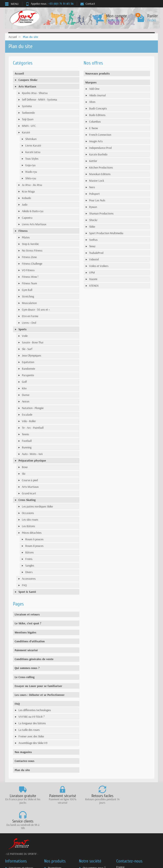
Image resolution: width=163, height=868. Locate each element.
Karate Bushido (98, 154)
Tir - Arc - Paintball (33, 428)
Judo (25, 205)
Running (27, 447)
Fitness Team (29, 283)
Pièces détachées (32, 533)
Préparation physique (32, 460)
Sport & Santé (27, 592)
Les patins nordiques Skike (37, 506)
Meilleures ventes (58, 853)
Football (27, 441)
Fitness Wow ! (30, 277)
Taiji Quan (28, 119)
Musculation (29, 303)
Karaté (26, 132)
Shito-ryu (31, 178)
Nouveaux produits (98, 73)
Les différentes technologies (35, 710)
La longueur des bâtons (32, 723)
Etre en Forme (30, 316)
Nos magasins (23, 752)
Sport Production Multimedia (106, 233)
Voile (25, 336)
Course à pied (30, 480)
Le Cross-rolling (25, 677)
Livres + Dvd (29, 323)
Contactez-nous (25, 761)
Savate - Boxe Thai (33, 342)
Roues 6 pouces (34, 539)
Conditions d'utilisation (30, 641)
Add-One (94, 89)
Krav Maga (28, 191)
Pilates (26, 237)
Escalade (27, 415)
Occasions (28, 513)
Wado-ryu (31, 172)
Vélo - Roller (29, 421)
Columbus (95, 122)
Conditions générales (21, 853)
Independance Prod (100, 148)
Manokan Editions (100, 174)
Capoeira (27, 218)
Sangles (30, 565)
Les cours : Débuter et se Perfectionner (40, 695)
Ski (24, 474)
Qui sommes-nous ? (27, 668)
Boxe (25, 467)
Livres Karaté (33, 145)
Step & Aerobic (30, 244)
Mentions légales (25, 632)
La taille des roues (29, 730)
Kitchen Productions (101, 167)
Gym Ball (27, 290)
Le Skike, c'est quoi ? (28, 623)
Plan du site (22, 770)
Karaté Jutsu (33, 152)
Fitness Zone (29, 257)
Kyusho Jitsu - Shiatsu (35, 93)
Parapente (28, 375)
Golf (24, 382)
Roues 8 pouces (34, 546)
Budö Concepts (98, 108)
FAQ (24, 585)
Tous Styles (32, 159)
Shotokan (31, 139)
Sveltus (93, 240)
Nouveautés (55, 848)
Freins (29, 559)
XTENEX (94, 286)
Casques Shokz (28, 80)
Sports (22, 329)
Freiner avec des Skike (31, 736)
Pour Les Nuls (97, 200)
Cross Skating (27, 500)
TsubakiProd (96, 253)
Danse (26, 395)
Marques (91, 82)
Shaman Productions (101, 213)
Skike (92, 227)
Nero (92, 187)
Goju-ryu (30, 165)
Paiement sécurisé (26, 650)
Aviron (26, 401)
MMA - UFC (29, 126)
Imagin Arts (96, 141)
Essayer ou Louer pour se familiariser (38, 686)
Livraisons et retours (21, 842)
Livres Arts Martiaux (34, 224)
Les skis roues (30, 520)
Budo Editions (97, 115)
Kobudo (26, 198)
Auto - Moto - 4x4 (32, 454)
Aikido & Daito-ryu (33, 211)
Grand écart (29, 493)
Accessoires (29, 579)
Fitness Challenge (32, 264)
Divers (29, 572)
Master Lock (97, 181)
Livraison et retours (27, 614)
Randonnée (28, 369)
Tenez (92, 246)
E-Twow (93, 128)
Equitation (28, 362)
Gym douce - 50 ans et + (36, 310)
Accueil (19, 73)
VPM (92, 272)
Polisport (94, 194)
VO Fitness (28, 270)
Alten (92, 102)
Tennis (25, 434)
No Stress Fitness (32, 250)
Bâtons (30, 552)
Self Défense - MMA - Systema (39, 100)
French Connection (100, 135)
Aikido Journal (97, 95)
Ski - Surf (27, 349)
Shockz (93, 220)
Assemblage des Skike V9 (33, 743)
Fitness (23, 231)
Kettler (93, 161)
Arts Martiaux (27, 86)
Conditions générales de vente (34, 659)
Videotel (94, 259)
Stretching (28, 296)
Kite (24, 388)
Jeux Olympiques (32, 355)
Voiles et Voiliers (99, 266)
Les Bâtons (28, 526)
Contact (88, 4)
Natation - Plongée (33, 408)
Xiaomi (93, 279)
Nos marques (56, 858)
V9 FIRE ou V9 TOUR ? (32, 717)
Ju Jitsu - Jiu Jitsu (32, 185)
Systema (27, 106)
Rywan (93, 207)
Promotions (55, 842)
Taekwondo (28, 113)
